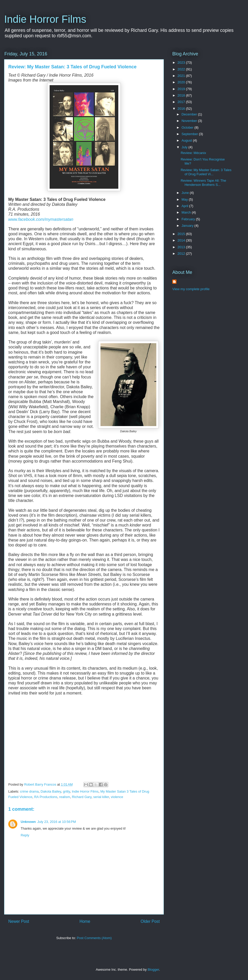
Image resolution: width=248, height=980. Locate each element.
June (186, 193)
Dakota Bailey (51, 791)
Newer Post (19, 921)
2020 (182, 82)
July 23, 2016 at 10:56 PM (57, 822)
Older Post (150, 921)
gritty (67, 791)
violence (117, 797)
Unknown (28, 822)
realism (65, 797)
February (189, 219)
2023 (182, 63)
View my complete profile (191, 289)
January (188, 226)
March (187, 212)
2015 (182, 234)
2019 (182, 89)
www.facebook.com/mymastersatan (41, 219)
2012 (182, 254)
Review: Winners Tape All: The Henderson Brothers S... (203, 183)
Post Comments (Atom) (94, 938)
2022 (182, 69)
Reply (25, 835)
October (188, 127)
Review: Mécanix (193, 153)
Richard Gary (82, 797)
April (185, 206)
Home (85, 921)
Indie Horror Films (45, 19)
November (190, 121)
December (190, 114)
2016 (182, 109)
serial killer (101, 797)
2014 (182, 240)
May (185, 199)
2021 (182, 76)
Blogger (153, 970)
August (187, 140)
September (190, 134)
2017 (182, 102)
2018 (182, 95)
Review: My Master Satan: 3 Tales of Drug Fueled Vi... (206, 172)
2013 (182, 247)
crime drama (29, 791)
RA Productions (46, 797)
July (185, 147)
